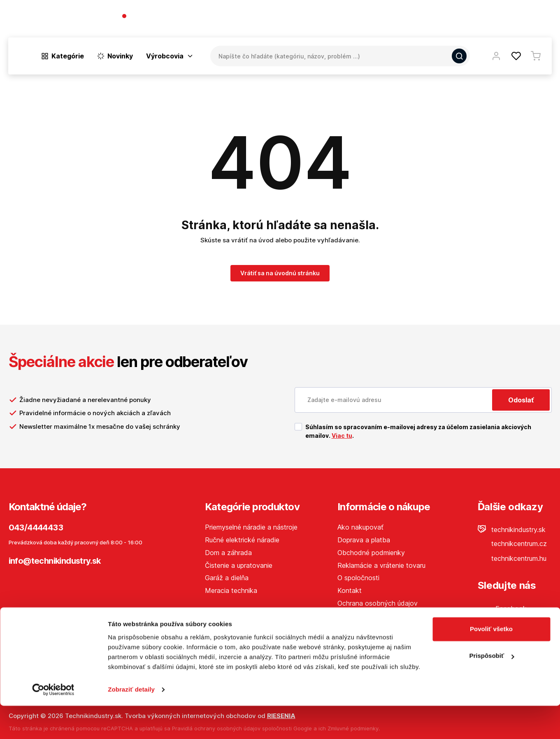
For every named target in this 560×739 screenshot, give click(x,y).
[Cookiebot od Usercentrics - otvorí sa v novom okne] (53, 723)
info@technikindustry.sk (55, 561)
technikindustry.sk (512, 530)
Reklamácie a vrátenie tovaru (381, 565)
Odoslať (521, 400)
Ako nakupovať (360, 527)
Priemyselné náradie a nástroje (251, 527)
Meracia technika (231, 590)
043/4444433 (152, 17)
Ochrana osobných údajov (378, 603)
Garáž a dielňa (227, 578)
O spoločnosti (433, 20)
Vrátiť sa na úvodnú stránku (280, 273)
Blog (472, 20)
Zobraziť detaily (131, 723)
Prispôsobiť (491, 689)
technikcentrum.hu (512, 558)
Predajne (503, 20)
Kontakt (539, 20)
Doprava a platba (364, 540)
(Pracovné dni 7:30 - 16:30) (161, 24)
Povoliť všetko (491, 662)
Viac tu (342, 436)
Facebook (502, 609)
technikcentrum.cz (512, 544)
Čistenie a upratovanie (239, 565)
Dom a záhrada (228, 553)
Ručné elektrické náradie (242, 540)
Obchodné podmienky (371, 553)
